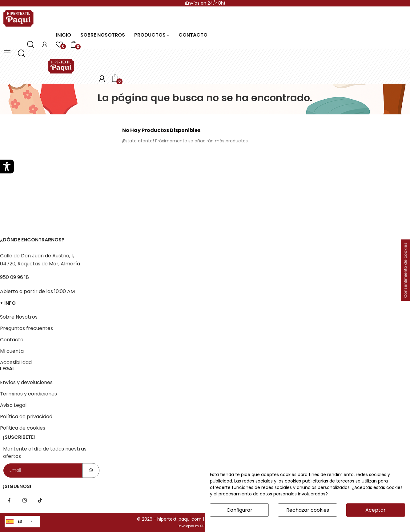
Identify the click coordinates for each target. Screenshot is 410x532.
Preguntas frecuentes (26, 328)
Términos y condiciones (28, 394)
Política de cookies (23, 428)
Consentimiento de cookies (406, 270)
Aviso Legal (13, 405)
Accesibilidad (16, 362)
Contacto (12, 340)
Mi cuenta (12, 351)
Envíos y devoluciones (26, 382)
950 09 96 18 (14, 277)
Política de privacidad (26, 417)
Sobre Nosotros (19, 317)
